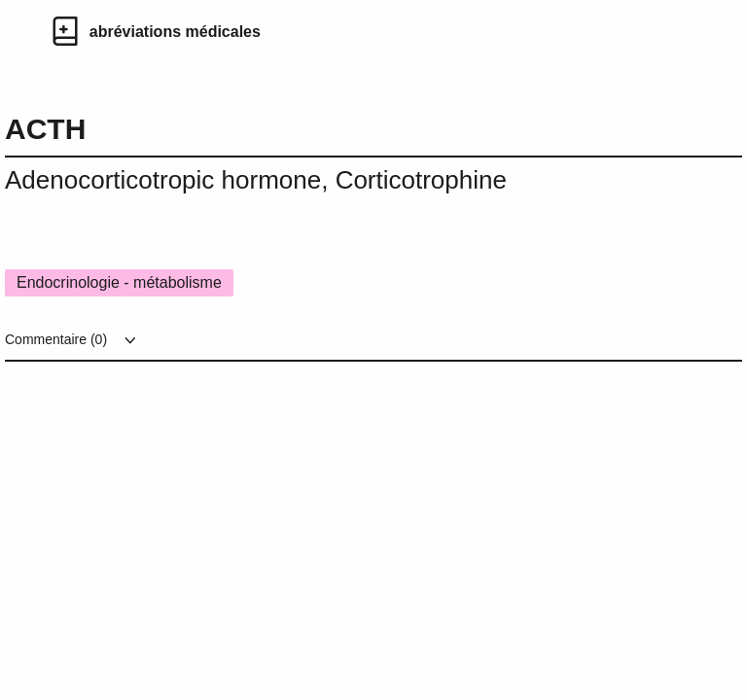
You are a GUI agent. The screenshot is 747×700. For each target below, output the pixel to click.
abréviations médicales (175, 32)
